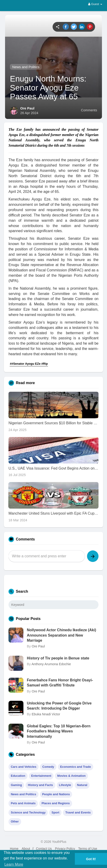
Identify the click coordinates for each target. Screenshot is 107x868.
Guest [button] (95, 4)
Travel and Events (78, 812)
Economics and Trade (76, 767)
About (26, 849)
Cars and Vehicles (24, 767)
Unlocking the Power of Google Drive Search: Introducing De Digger (59, 706)
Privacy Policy (65, 849)
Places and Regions (56, 803)
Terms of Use (88, 849)
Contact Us (44, 849)
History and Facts (40, 785)
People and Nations (56, 794)
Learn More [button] (14, 864)
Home (14, 849)
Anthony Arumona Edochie (51, 664)
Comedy (48, 767)
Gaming (16, 785)
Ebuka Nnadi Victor (46, 714)
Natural (82, 785)
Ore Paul (27, 108)
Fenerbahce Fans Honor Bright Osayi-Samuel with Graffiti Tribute (60, 683)
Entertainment (41, 776)
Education (18, 776)
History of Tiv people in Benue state (58, 658)
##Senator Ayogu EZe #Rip (29, 364)
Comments (89, 110)
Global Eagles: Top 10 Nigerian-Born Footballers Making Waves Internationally (59, 731)
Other (15, 821)
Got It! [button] (91, 859)
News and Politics (26, 67)
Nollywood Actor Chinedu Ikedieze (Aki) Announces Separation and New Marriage (62, 635)
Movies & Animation (71, 776)
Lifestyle (65, 785)
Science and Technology (28, 812)
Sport (55, 812)
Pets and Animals (23, 803)
